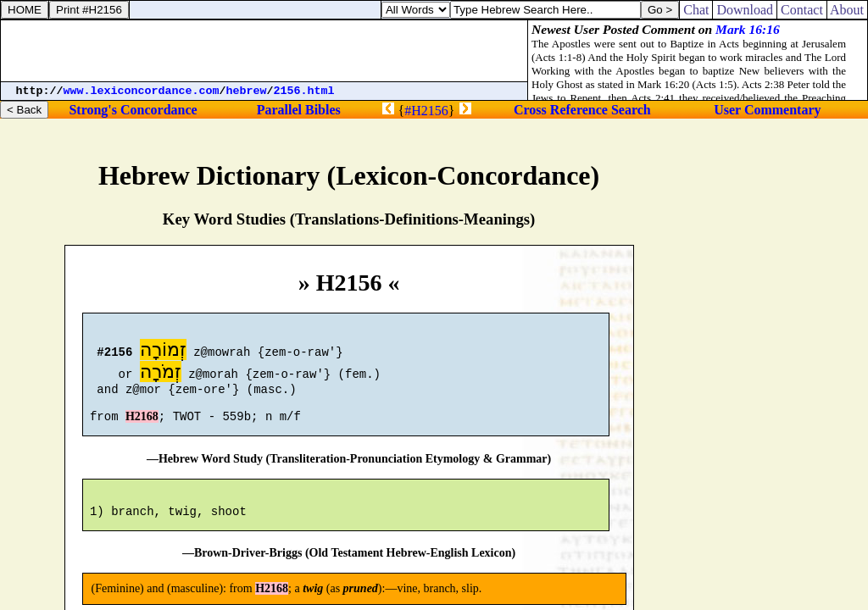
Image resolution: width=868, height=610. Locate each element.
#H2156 (426, 111)
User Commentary (767, 110)
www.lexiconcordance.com (142, 91)
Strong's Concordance (133, 110)
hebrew (247, 91)
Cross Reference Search (582, 110)
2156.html (304, 91)
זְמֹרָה (161, 374)
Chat (696, 10)
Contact (802, 10)
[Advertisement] (264, 51)
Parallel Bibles (299, 110)
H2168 (142, 427)
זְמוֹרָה (163, 352)
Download (745, 10)
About (847, 10)
